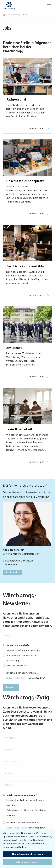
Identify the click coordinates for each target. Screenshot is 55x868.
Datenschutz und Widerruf (15, 847)
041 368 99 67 (11, 565)
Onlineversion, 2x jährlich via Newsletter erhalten (26, 813)
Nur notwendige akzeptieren (27, 854)
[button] (49, 6)
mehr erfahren (39, 129)
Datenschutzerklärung (18, 678)
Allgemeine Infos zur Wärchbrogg (23, 651)
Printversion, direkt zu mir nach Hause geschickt (25, 803)
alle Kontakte (12, 572)
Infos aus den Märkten (17, 666)
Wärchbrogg (14, 15)
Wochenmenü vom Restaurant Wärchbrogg (22, 658)
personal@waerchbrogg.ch (18, 561)
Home (4, 15)
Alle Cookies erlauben (28, 862)
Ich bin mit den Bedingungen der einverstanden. (26, 676)
